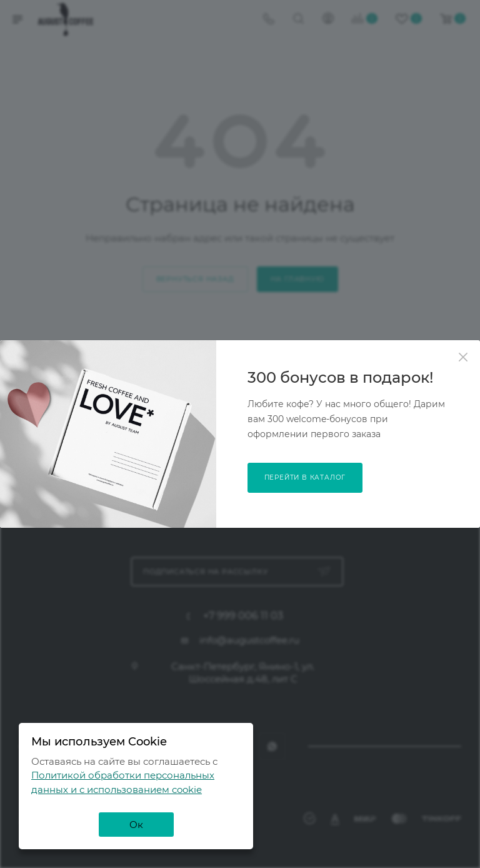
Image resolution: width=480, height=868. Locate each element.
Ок (136, 825)
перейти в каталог (305, 477)
